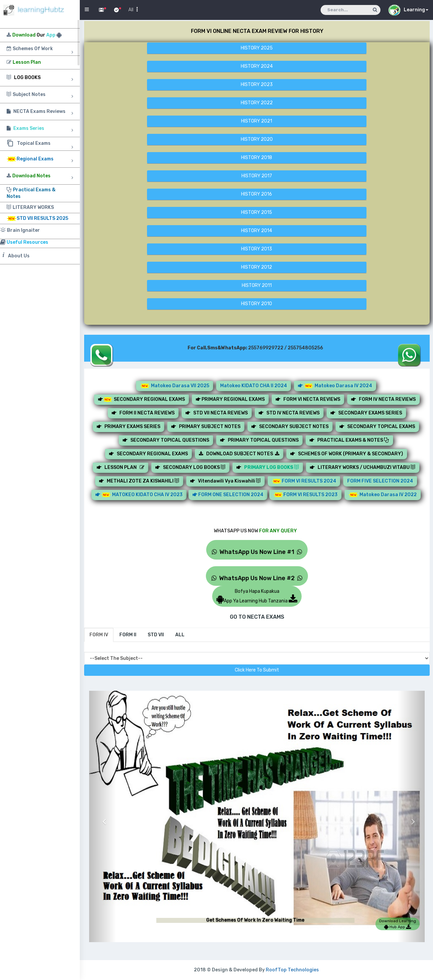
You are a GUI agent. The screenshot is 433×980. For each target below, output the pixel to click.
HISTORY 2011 (257, 285)
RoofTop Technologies (292, 970)
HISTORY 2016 (257, 194)
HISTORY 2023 (257, 85)
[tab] (99, 635)
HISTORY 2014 (257, 231)
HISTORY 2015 (257, 212)
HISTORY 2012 (257, 267)
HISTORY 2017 (257, 176)
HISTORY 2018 (257, 158)
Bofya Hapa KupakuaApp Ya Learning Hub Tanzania (257, 596)
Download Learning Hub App (398, 924)
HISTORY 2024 (257, 66)
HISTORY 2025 (257, 48)
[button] (103, 816)
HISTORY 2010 (257, 304)
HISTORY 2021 (257, 121)
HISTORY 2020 (257, 139)
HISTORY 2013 (257, 249)
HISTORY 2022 (257, 103)
